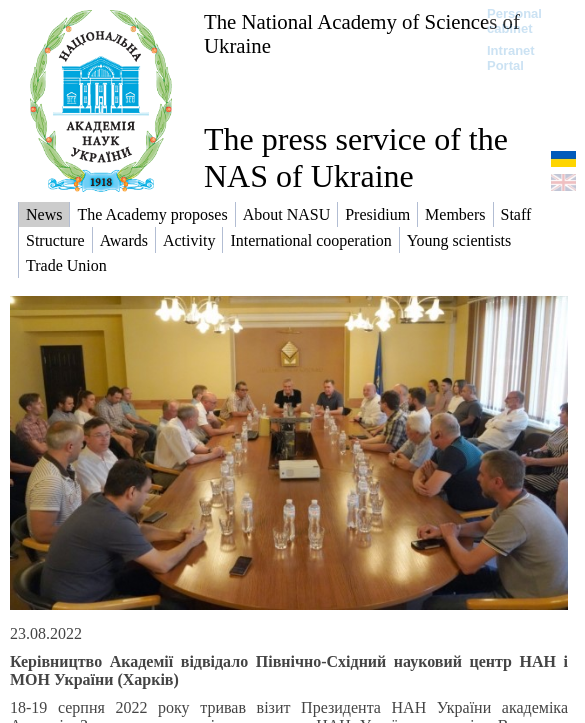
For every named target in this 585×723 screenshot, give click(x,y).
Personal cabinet (514, 21)
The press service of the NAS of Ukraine (356, 157)
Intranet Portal (511, 58)
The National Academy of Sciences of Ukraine (362, 33)
